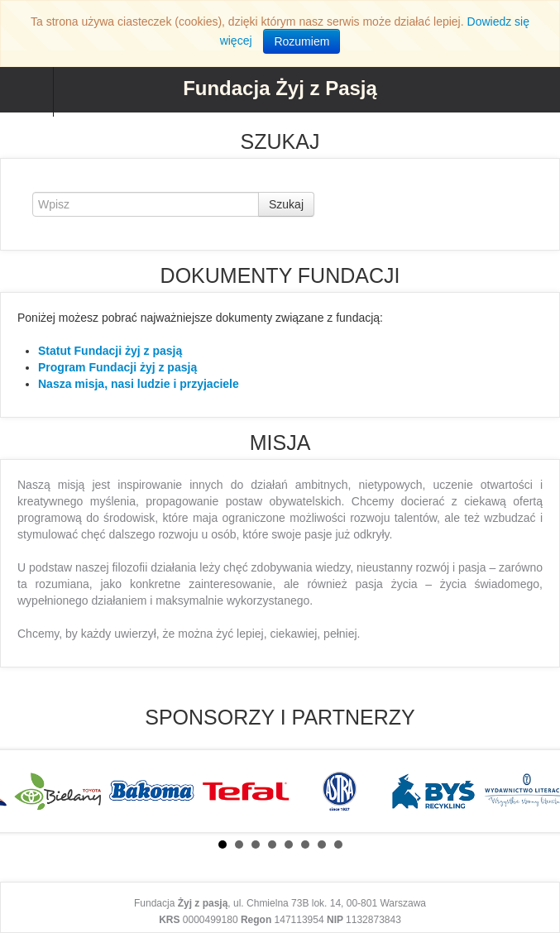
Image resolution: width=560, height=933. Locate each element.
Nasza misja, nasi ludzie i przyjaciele (139, 384)
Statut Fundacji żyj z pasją (110, 351)
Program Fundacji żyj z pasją (117, 367)
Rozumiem (302, 41)
